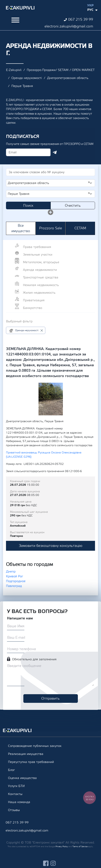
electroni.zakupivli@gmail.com (69, 26)
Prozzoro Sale (51, 228)
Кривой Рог (14, 576)
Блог (11, 770)
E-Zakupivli (14, 70)
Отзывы (14, 810)
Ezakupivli (20, 8)
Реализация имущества (26, 754)
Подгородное (16, 581)
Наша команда (19, 802)
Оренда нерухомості (27, 78)
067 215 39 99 (81, 20)
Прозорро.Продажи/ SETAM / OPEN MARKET (61, 70)
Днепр (11, 572)
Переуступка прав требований (31, 762)
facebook (46, 863)
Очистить (73, 206)
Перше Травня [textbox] (49, 194)
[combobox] (50, 183)
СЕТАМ (80, 228)
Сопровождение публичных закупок (35, 746)
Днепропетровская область (68, 78)
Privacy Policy (62, 846)
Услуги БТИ (16, 786)
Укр (90, 5)
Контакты (15, 794)
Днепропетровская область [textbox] (49, 183)
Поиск (28, 206)
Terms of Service (80, 846)
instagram (53, 863)
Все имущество (21, 228)
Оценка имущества (22, 778)
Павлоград (14, 586)
